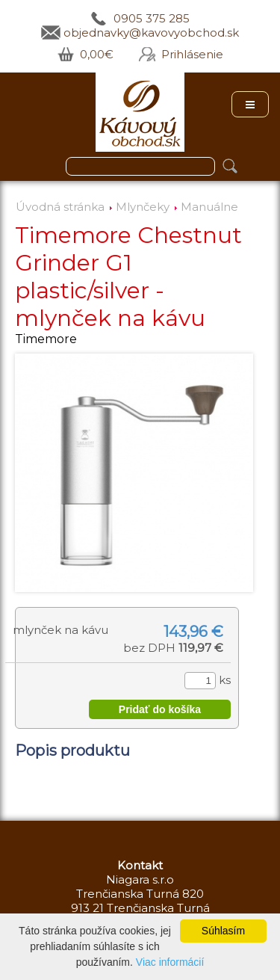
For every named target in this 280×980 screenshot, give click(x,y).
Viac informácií (170, 962)
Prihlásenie (192, 54)
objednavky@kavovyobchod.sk (151, 33)
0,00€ (97, 54)
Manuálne (209, 207)
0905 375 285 (152, 18)
